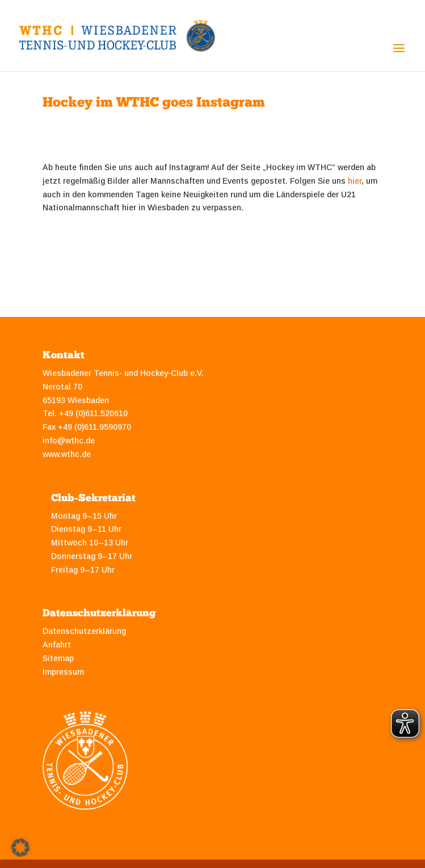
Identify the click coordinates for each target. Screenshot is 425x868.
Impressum (63, 672)
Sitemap (58, 658)
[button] (20, 848)
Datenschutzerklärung (84, 631)
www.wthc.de (67, 454)
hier (355, 181)
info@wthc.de (69, 441)
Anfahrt (57, 645)
